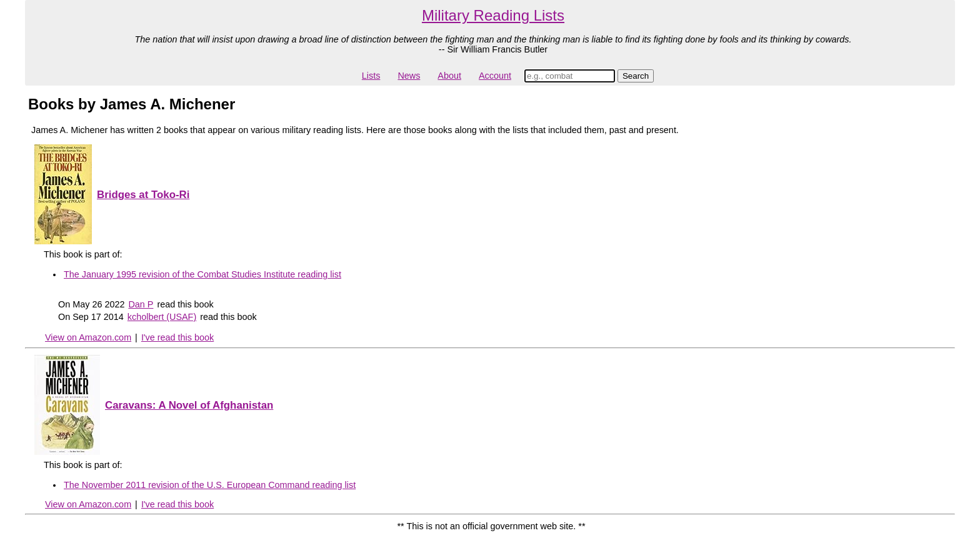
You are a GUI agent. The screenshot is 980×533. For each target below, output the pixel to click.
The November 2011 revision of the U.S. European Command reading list (210, 485)
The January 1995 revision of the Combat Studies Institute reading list (202, 274)
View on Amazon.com (88, 337)
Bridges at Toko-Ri (143, 195)
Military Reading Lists (493, 15)
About (449, 76)
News (409, 76)
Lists (371, 76)
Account (495, 76)
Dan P (141, 304)
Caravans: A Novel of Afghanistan (189, 405)
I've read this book (177, 337)
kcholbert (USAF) (162, 317)
